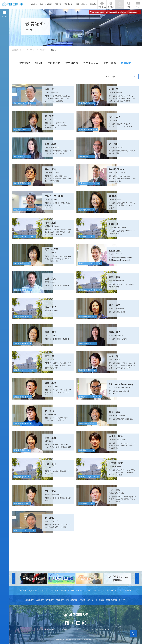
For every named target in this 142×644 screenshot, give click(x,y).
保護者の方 (40, 600)
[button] (14, 578)
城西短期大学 (104, 629)
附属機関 (128, 591)
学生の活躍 (72, 63)
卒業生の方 (60, 600)
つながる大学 (33, 591)
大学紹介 (34, 4)
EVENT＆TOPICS (53, 591)
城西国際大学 (17, 50)
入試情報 (58, 4)
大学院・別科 (91, 591)
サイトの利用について (65, 629)
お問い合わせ (102, 7)
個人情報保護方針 (48, 629)
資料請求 (93, 4)
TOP (133, 634)
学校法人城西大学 (82, 629)
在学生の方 (49, 600)
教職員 (101, 600)
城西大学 (94, 629)
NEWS (39, 63)
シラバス (122, 600)
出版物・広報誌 (117, 591)
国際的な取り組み (68, 591)
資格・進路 (110, 63)
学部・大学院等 (46, 4)
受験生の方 (68, 4)
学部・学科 (80, 591)
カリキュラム (91, 63)
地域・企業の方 (81, 4)
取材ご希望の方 (111, 600)
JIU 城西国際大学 (12, 4)
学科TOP (25, 63)
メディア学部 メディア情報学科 (36, 50)
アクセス (111, 7)
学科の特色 (54, 63)
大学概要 (23, 591)
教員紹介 (126, 63)
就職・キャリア (104, 591)
